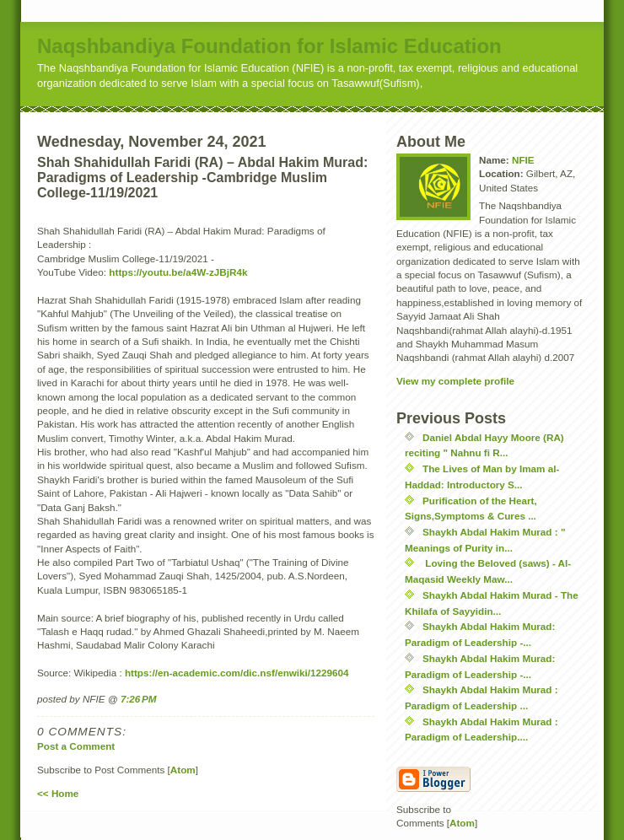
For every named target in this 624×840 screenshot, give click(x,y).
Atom (183, 770)
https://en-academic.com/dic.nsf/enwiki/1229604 (237, 673)
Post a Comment (76, 746)
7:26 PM (139, 699)
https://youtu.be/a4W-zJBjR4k (178, 272)
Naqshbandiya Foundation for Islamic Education (269, 46)
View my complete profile (455, 381)
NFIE (523, 160)
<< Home (58, 793)
